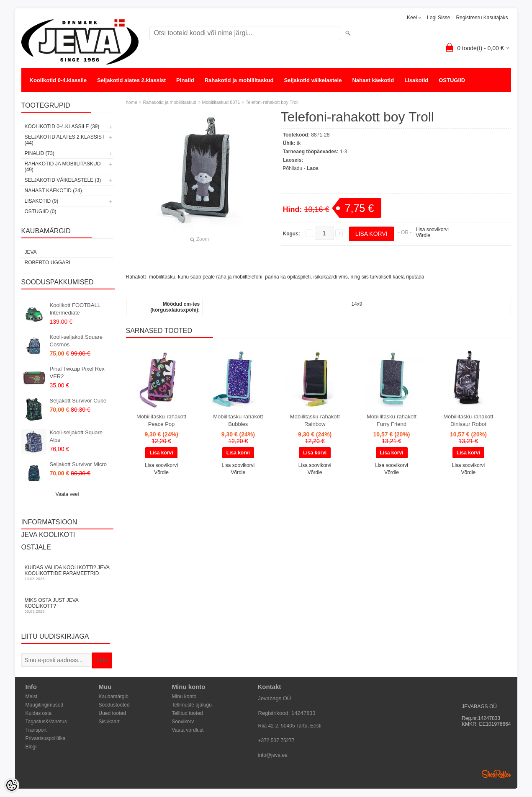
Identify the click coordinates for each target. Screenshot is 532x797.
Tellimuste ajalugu (192, 705)
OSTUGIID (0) (41, 212)
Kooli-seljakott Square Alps (76, 436)
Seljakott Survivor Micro (78, 464)
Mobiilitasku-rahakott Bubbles (238, 420)
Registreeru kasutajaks (482, 18)
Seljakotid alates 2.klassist (131, 80)
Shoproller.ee (496, 774)
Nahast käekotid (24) (53, 191)
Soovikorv (183, 722)
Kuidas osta (39, 713)
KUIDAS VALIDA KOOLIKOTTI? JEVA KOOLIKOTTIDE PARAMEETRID (67, 573)
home (132, 102)
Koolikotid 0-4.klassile (58, 80)
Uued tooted (112, 713)
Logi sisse (438, 18)
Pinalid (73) (40, 153)
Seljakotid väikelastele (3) (63, 180)
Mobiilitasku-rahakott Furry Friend (392, 420)
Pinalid (185, 80)
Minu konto (184, 696)
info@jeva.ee (273, 755)
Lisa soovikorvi (432, 230)
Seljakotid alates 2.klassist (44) (65, 140)
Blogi (31, 747)
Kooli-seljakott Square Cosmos (76, 341)
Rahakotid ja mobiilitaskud (239, 80)
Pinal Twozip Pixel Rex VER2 (77, 373)
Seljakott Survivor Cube (78, 401)
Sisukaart (109, 722)
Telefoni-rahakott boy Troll (272, 102)
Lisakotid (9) (42, 201)
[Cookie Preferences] (12, 785)
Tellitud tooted (188, 713)
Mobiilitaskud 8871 (221, 102)
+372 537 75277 (276, 740)
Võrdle (423, 235)
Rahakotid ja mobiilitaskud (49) (63, 167)
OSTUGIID (452, 80)
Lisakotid (416, 80)
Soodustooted (114, 705)
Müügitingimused (45, 705)
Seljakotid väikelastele (313, 80)
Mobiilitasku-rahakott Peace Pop (161, 420)
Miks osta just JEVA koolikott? (67, 605)
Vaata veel (67, 494)
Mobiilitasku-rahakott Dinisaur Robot (468, 420)
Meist (32, 696)
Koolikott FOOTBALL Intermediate (75, 309)
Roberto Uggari (48, 263)
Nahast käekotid (373, 80)
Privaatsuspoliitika (46, 738)
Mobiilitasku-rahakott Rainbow (315, 420)
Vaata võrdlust (188, 730)
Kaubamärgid (114, 696)
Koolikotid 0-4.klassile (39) (62, 126)
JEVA (31, 252)
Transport (36, 730)
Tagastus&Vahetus (46, 722)
